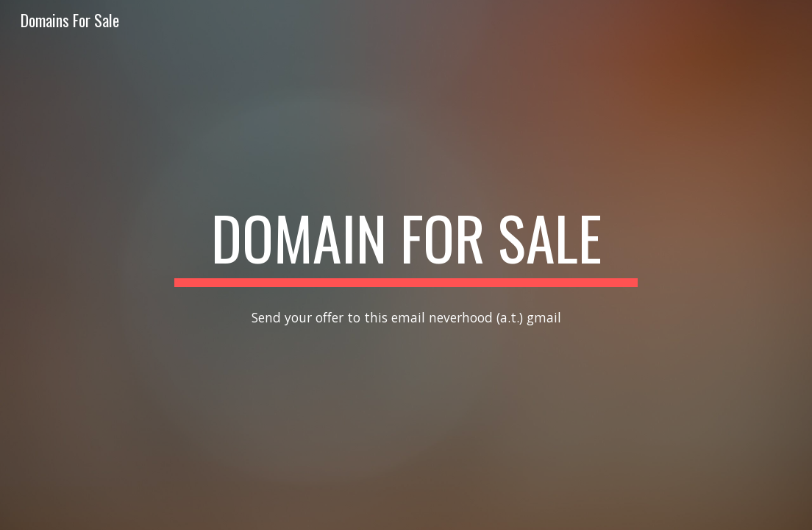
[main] (406, 244)
